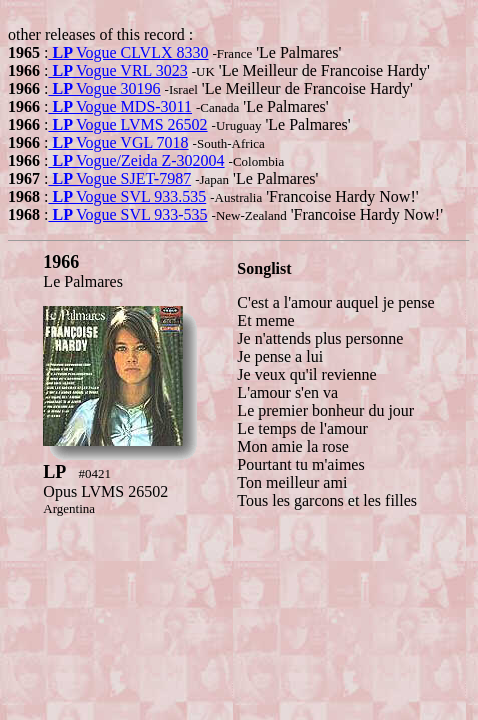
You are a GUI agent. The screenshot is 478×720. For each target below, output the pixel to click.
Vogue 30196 (104, 88)
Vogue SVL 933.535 (127, 196)
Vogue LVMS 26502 (127, 124)
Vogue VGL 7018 (118, 142)
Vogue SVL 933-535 (127, 214)
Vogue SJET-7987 (119, 178)
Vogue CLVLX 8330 (128, 52)
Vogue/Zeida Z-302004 (136, 160)
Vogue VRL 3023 (117, 70)
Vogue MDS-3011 (120, 106)
